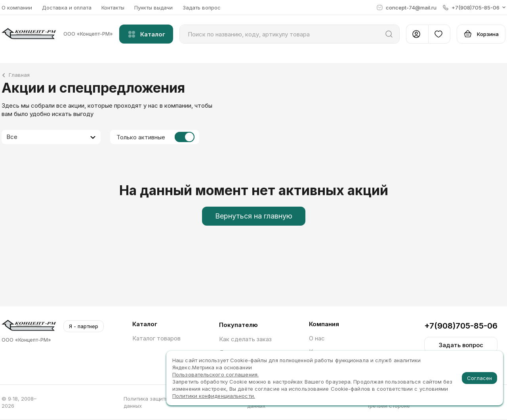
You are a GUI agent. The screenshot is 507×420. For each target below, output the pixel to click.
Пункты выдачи (153, 8)
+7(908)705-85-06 (461, 326)
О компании (17, 8)
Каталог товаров (156, 338)
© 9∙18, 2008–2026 (19, 402)
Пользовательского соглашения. (215, 374)
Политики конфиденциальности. (214, 396)
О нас (317, 338)
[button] (474, 8)
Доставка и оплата (67, 8)
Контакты (113, 8)
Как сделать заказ (245, 339)
